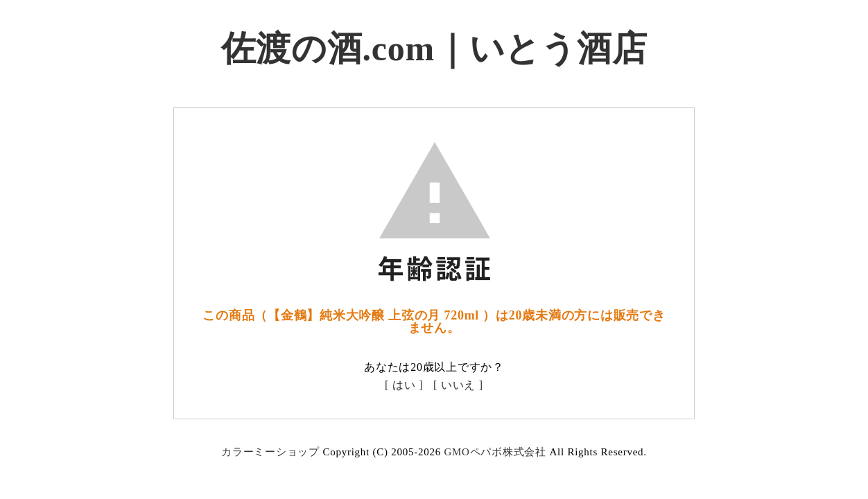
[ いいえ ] (458, 385)
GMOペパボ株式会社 (495, 452)
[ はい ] (404, 385)
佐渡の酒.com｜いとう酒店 (434, 49)
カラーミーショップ (270, 452)
